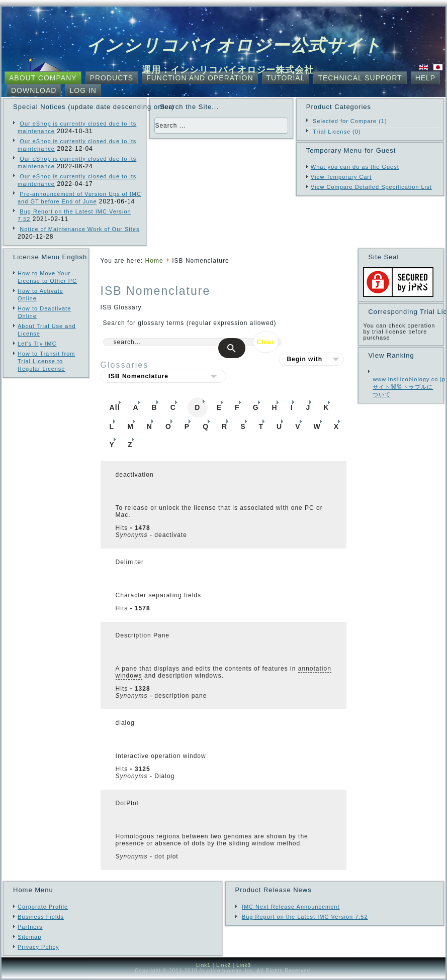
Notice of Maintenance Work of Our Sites (79, 229)
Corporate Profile (43, 907)
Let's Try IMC (37, 344)
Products (112, 78)
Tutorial (286, 78)
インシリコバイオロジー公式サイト (234, 45)
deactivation (135, 475)
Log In (83, 90)
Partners (30, 927)
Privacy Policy (38, 947)
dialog (125, 723)
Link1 (203, 965)
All (115, 407)
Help (426, 78)
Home (154, 261)
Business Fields (41, 917)
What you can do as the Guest (355, 167)
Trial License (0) (337, 132)
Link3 (244, 965)
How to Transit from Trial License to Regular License (46, 361)
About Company (43, 78)
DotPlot (127, 803)
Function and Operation (200, 78)
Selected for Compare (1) (350, 121)
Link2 (223, 965)
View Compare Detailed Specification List (371, 187)
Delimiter (130, 562)
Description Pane (143, 635)
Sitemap (29, 937)
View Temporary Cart (341, 177)
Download (34, 90)
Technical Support (360, 78)
